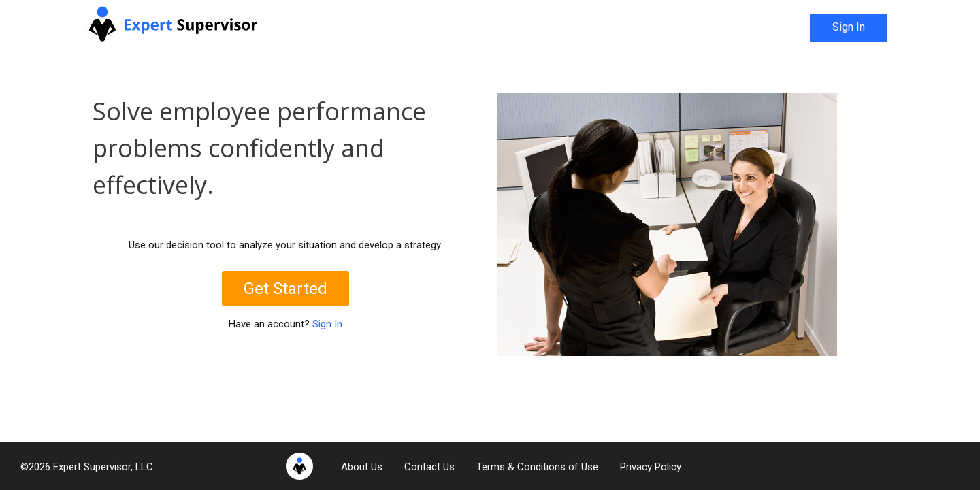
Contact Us (429, 467)
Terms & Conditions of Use (537, 467)
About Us (362, 467)
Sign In (849, 27)
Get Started (285, 289)
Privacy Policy (651, 467)
